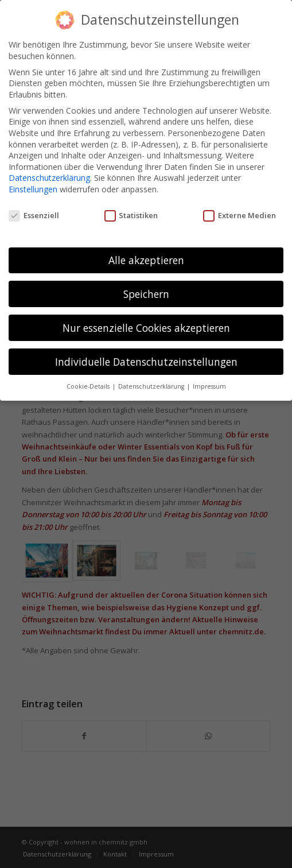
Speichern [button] (146, 287)
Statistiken (131, 209)
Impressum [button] (209, 380)
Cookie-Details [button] (89, 380)
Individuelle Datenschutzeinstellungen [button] (146, 355)
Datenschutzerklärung (49, 171)
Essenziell (34, 209)
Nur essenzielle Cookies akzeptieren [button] (146, 321)
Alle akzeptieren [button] (146, 253)
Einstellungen (33, 182)
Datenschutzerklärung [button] (152, 380)
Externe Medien (240, 209)
